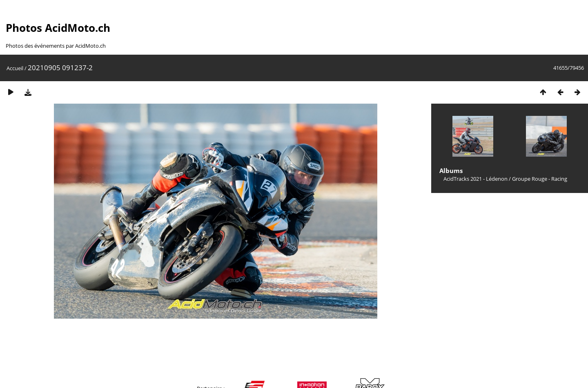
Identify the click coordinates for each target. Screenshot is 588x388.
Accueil (15, 68)
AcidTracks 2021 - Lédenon (476, 179)
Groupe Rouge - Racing (540, 179)
